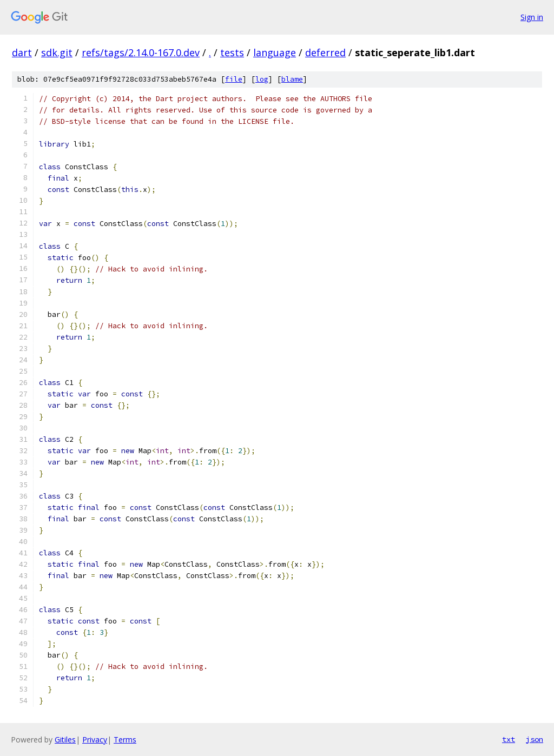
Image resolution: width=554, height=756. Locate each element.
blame (292, 79)
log (262, 79)
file (234, 79)
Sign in (532, 17)
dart (22, 52)
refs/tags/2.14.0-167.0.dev (141, 52)
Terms (125, 740)
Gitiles (65, 740)
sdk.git (57, 52)
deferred (325, 52)
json (535, 739)
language (275, 52)
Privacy (95, 740)
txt (509, 739)
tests (232, 52)
